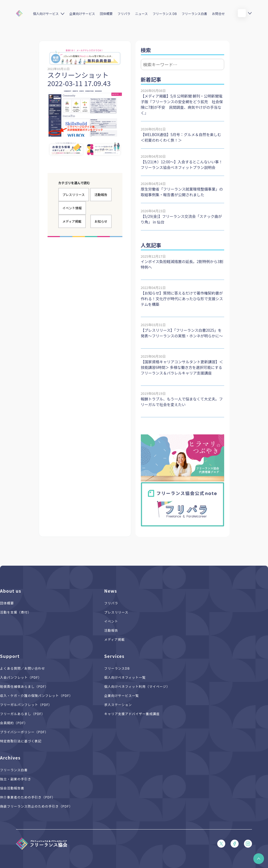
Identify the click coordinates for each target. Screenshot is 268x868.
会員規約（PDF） (14, 723)
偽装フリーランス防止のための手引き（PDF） (36, 806)
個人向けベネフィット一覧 (125, 677)
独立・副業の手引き (16, 779)
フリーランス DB (165, 13)
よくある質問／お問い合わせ (22, 668)
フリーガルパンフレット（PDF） (26, 705)
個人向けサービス (46, 13)
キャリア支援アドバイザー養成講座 (132, 714)
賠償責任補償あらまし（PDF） (24, 686)
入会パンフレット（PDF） (21, 677)
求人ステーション (118, 705)
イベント (111, 621)
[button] (259, 859)
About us (11, 591)
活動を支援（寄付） (16, 612)
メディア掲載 (72, 221)
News (111, 591)
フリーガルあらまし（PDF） (22, 714)
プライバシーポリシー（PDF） (24, 732)
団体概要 (106, 13)
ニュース (141, 13)
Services (114, 656)
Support (10, 656)
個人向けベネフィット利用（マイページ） (137, 686)
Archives (10, 758)
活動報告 (101, 194)
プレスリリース (74, 194)
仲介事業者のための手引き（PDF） (28, 797)
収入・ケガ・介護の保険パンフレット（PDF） (36, 695)
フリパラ (124, 13)
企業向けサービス (82, 13)
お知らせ (101, 221)
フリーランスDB (117, 668)
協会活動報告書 (12, 788)
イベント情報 (72, 208)
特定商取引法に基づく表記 (21, 741)
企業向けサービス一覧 (122, 695)
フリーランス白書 (195, 13)
